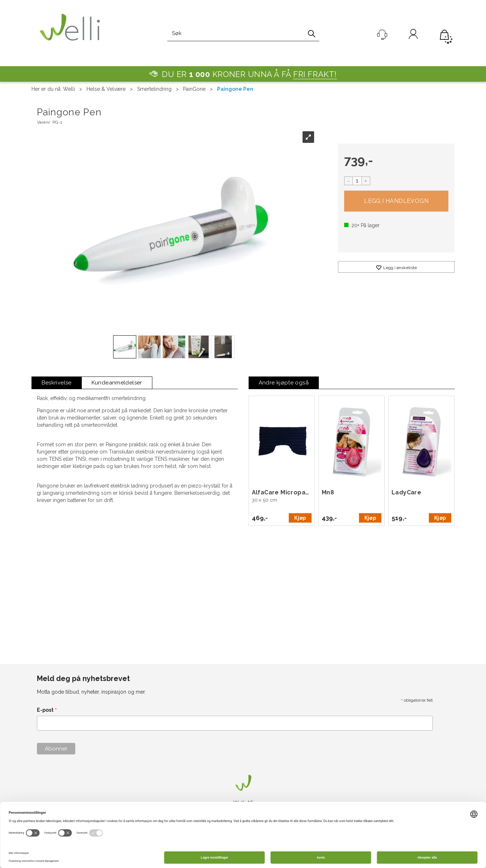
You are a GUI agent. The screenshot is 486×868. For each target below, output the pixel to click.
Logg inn (413, 35)
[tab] (57, 383)
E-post (47, 710)
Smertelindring (154, 89)
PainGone (194, 89)
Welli (69, 89)
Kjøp (396, 201)
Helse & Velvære (106, 89)
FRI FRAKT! (315, 74)
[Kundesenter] (382, 35)
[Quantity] (357, 181)
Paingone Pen (235, 89)
